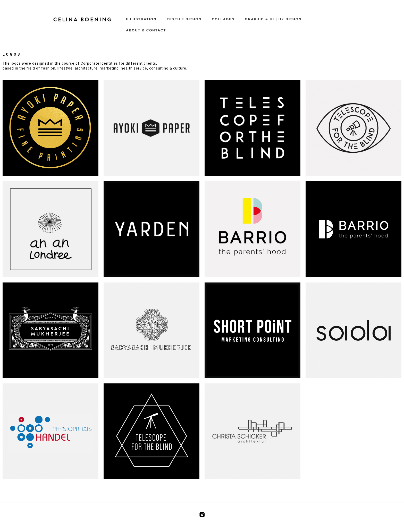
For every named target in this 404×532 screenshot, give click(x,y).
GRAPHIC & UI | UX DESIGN (273, 19)
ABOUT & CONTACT (146, 30)
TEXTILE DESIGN (184, 19)
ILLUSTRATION (141, 19)
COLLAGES (223, 19)
